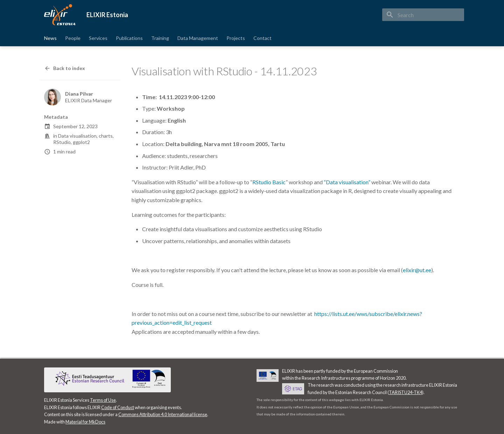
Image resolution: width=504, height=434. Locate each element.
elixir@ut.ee (417, 270)
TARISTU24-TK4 (405, 392)
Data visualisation (77, 136)
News (50, 38)
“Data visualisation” (348, 182)
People (73, 38)
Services (98, 38)
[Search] (423, 15)
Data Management (198, 38)
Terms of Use (103, 400)
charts (106, 136)
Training (160, 38)
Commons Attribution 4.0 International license (163, 414)
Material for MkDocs (85, 422)
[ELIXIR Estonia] (60, 15)
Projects (236, 38)
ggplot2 (81, 142)
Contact (262, 38)
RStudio (62, 142)
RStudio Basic (269, 182)
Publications (129, 38)
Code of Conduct (118, 407)
